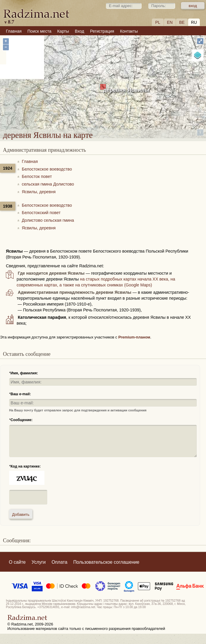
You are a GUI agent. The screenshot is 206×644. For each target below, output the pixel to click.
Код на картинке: (26, 466)
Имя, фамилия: (24, 373)
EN (170, 22)
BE (182, 22)
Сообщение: (22, 420)
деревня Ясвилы (126, 90)
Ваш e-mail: (21, 394)
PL (158, 22)
